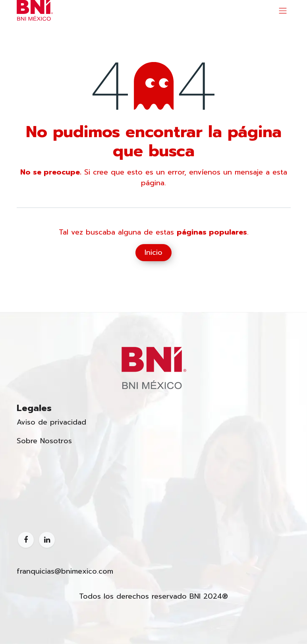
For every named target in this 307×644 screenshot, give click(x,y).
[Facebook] (26, 540)
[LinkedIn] (47, 540)
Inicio (153, 252)
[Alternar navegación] (283, 10)
